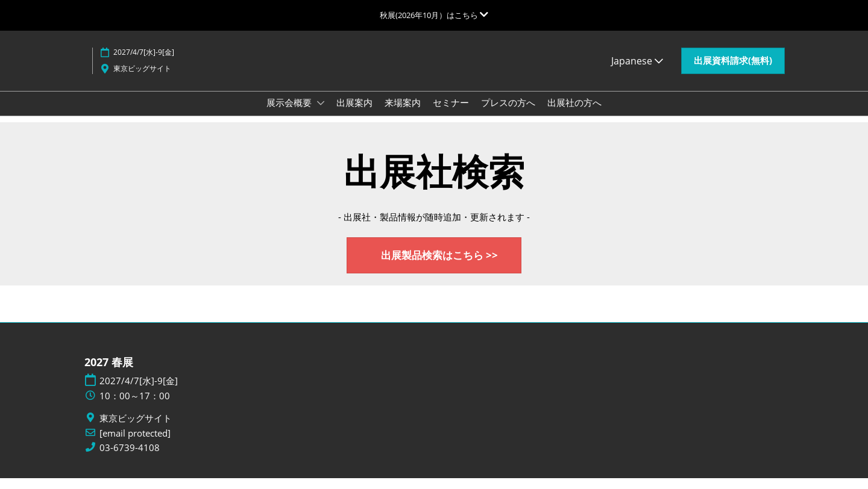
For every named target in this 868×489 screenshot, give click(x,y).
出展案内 (354, 114)
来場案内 (403, 114)
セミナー (451, 114)
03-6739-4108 (130, 459)
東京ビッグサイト (142, 80)
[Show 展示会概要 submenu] (321, 114)
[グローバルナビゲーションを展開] (434, 15)
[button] (733, 72)
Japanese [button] (637, 72)
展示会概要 (290, 114)
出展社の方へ (574, 114)
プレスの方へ (508, 114)
